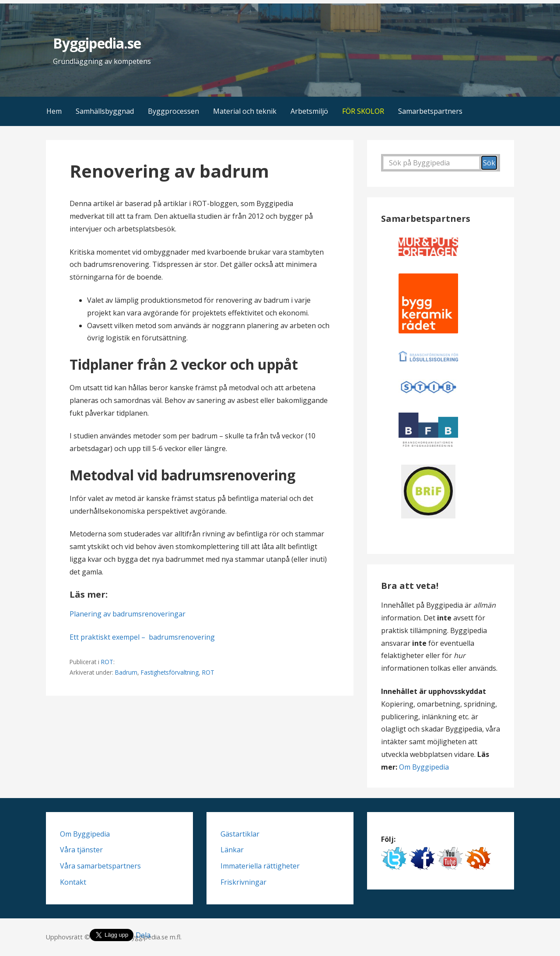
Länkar (232, 850)
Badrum (126, 672)
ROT (107, 662)
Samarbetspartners (430, 111)
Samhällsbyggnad (105, 111)
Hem (54, 111)
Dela (143, 935)
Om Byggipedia (424, 767)
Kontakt (73, 882)
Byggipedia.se (97, 43)
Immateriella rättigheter (260, 866)
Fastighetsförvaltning (170, 672)
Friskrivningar (243, 882)
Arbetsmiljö (309, 111)
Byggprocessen (173, 111)
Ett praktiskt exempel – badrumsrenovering (142, 637)
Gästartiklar (240, 834)
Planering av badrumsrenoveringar (128, 614)
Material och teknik (245, 111)
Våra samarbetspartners (100, 866)
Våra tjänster (81, 850)
